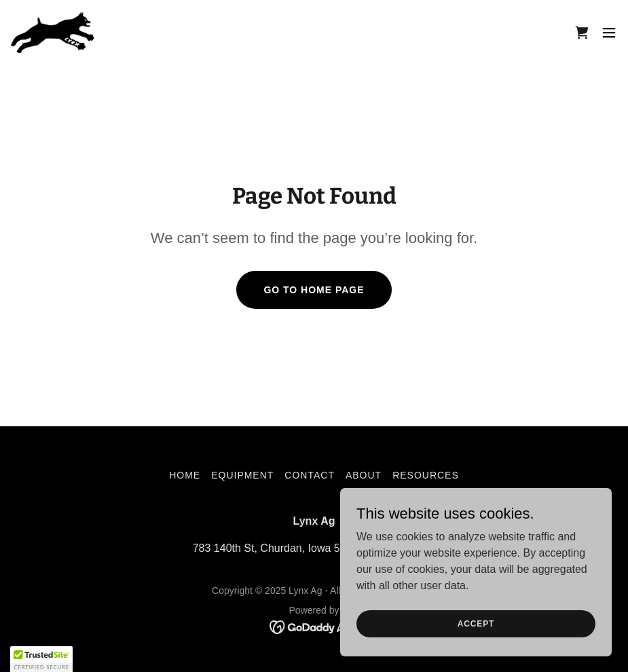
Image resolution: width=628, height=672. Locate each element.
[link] (53, 33)
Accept (476, 623)
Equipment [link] (242, 475)
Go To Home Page (314, 290)
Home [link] (185, 475)
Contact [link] (310, 475)
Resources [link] (426, 475)
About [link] (364, 475)
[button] (609, 33)
